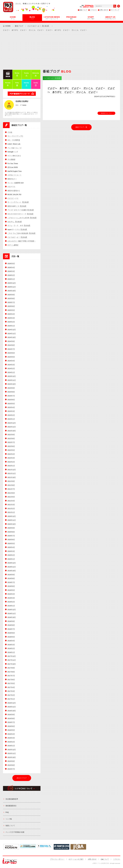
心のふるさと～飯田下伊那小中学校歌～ (22, 241)
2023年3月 (11, 411)
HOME (13, 18)
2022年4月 (11, 454)
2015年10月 (12, 757)
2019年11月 (12, 567)
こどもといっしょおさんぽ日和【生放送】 (22, 218)
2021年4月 (11, 501)
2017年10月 (12, 664)
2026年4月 (11, 267)
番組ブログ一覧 (81, 127)
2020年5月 (11, 543)
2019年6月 (11, 586)
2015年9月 (11, 761)
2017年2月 (11, 695)
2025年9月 (11, 295)
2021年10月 (12, 477)
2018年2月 (11, 648)
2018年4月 (11, 641)
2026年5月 (11, 263)
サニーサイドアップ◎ (15, 136)
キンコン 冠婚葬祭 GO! (16, 183)
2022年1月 (11, 466)
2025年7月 (11, 302)
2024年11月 (12, 334)
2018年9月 (11, 621)
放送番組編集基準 (12, 799)
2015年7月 (11, 769)
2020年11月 (12, 520)
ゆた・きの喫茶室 (14, 140)
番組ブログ (19, 26)
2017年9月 (11, 668)
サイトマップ (115, 10)
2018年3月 (11, 645)
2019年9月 (11, 575)
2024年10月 (12, 337)
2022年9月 (11, 435)
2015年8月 (11, 765)
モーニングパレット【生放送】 (18, 202)
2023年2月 (11, 415)
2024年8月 (11, 345)
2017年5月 (11, 683)
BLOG (32, 18)
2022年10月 (12, 431)
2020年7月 (11, 536)
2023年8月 (11, 392)
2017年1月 (11, 699)
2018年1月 (11, 652)
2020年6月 (11, 540)
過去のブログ (22, 778)
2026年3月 (11, 271)
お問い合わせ (104, 10)
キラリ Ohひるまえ (14, 156)
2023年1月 (11, 419)
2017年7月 (11, 676)
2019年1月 (11, 606)
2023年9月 (11, 388)
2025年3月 (11, 318)
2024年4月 (11, 361)
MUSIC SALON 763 (14, 194)
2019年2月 (11, 602)
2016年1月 (11, 746)
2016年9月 (11, 714)
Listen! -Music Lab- (14, 144)
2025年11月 (12, 287)
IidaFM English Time (15, 171)
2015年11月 (12, 753)
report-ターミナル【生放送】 (18, 230)
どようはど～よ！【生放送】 (39, 26)
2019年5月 (11, 590)
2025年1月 (11, 326)
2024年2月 (11, 368)
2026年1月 (11, 279)
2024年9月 (11, 341)
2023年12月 (12, 376)
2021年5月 (11, 497)
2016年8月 (11, 718)
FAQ (7, 812)
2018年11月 (12, 613)
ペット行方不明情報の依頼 (15, 832)
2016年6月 (11, 726)
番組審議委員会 (11, 806)
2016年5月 (11, 730)
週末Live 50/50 (13, 167)
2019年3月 (11, 598)
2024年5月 (11, 357)
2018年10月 (12, 617)
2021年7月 (11, 489)
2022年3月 (11, 458)
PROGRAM (71, 18)
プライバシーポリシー (57, 859)
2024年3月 (11, 365)
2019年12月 (12, 563)
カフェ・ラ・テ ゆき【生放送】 (19, 226)
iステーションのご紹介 (76, 859)
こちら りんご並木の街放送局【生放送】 (22, 233)
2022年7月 (11, 442)
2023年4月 (11, 407)
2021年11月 (12, 473)
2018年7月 (11, 629)
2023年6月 (11, 400)
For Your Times (13, 163)
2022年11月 (12, 427)
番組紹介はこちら (106, 113)
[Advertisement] (61, 50)
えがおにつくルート (14, 175)
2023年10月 (12, 384)
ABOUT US (110, 18)
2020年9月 (11, 528)
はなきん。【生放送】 (15, 222)
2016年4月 (11, 734)
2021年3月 (11, 505)
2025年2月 (11, 322)
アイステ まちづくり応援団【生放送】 (21, 210)
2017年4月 (11, 687)
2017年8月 (11, 672)
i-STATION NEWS (52, 18)
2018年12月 (12, 610)
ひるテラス (11, 187)
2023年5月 (11, 404)
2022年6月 (11, 446)
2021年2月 (11, 509)
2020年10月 (12, 524)
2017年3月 (11, 691)
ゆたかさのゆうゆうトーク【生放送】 (21, 214)
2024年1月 (11, 372)
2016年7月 (11, 722)
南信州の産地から (14, 191)
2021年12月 (12, 470)
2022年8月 (11, 438)
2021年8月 (11, 485)
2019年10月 (12, 571)
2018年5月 (11, 637)
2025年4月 (11, 314)
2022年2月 (11, 462)
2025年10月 (12, 291)
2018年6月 (11, 633)
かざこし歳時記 (13, 245)
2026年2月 (11, 275)
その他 (10, 132)
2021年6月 (11, 493)
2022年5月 (11, 450)
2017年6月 (11, 680)
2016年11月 (12, 707)
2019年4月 (11, 594)
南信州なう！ (12, 179)
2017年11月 (12, 660)
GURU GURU (22, 101)
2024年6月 (11, 353)
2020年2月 (11, 555)
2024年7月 (11, 349)
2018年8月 (11, 625)
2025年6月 (11, 306)
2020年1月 (11, 559)
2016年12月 (12, 703)
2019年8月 (11, 578)
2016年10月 (12, 711)
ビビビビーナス (13, 198)
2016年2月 (11, 742)
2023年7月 (11, 396)
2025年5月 (11, 310)
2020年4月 (11, 547)
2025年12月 (12, 283)
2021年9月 (11, 481)
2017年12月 (12, 656)
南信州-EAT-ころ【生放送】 (17, 206)
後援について (10, 826)
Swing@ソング (13, 152)
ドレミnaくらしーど (15, 148)
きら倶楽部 (11, 159)
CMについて (83, 10)
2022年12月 (12, 423)
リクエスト (93, 10)
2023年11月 (12, 380)
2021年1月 (11, 512)
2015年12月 (12, 750)
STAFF (91, 18)
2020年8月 (11, 532)
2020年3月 (11, 551)
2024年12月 (12, 330)
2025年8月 (11, 298)
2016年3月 (11, 738)
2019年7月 (11, 582)
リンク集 (9, 819)
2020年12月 (12, 516)
